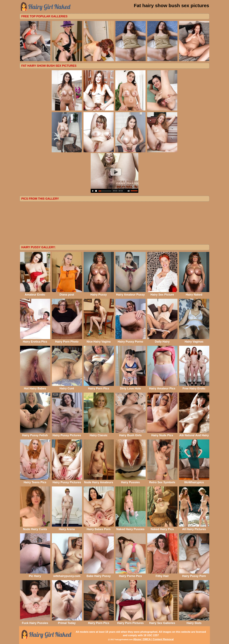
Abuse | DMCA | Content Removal (153, 639)
